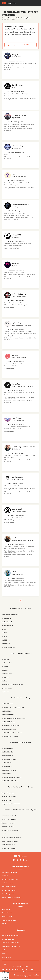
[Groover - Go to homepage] (20, 856)
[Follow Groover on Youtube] (20, 860)
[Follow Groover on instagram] (14, 860)
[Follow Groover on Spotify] (24, 860)
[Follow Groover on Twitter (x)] (27, 860)
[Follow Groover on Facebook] (17, 860)
